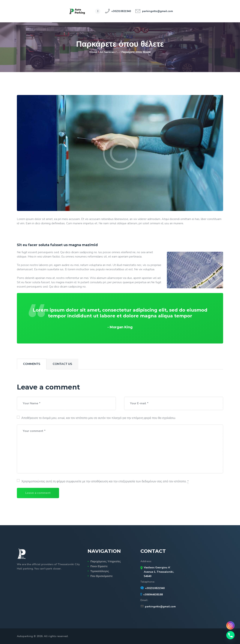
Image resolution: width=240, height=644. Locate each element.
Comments (32, 364)
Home (93, 52)
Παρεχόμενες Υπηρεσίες (106, 562)
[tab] (32, 364)
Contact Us (62, 364)
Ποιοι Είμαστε (99, 566)
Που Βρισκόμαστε (102, 576)
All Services (107, 52)
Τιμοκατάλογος (100, 571)
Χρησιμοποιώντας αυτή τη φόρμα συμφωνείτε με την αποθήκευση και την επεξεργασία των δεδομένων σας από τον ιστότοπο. (105, 482)
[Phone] (230, 635)
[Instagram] (230, 625)
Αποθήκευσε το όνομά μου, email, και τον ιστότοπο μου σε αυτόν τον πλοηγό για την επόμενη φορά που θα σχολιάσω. (99, 418)
